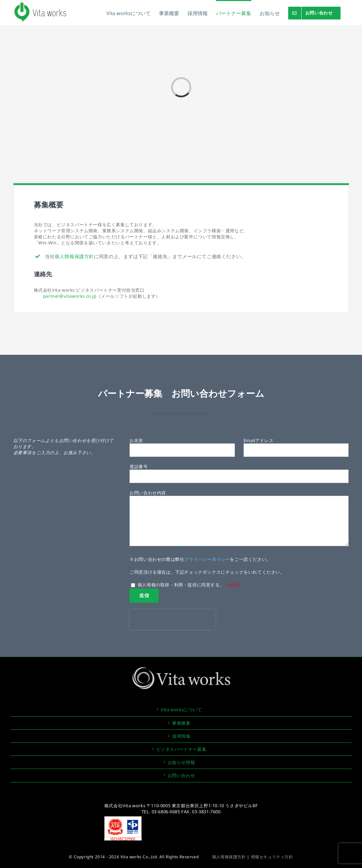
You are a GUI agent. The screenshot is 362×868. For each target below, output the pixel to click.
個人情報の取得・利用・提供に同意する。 (185, 585)
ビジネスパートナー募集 (182, 749)
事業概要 (181, 723)
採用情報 (181, 736)
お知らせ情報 (182, 762)
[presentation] (172, 620)
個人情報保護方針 (74, 256)
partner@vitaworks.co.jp (70, 296)
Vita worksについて (181, 710)
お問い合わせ (182, 775)
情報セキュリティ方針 (272, 857)
